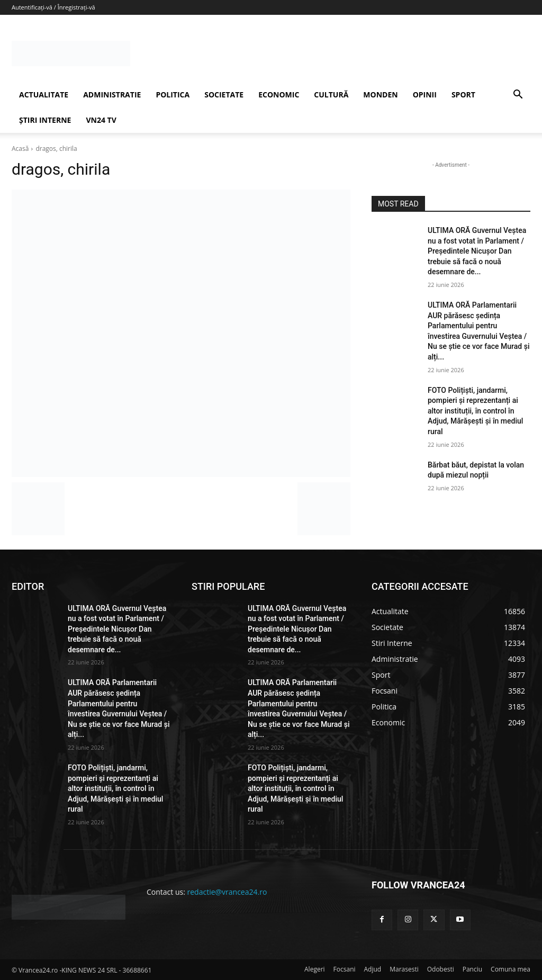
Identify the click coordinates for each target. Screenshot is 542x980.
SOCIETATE (224, 95)
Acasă (20, 149)
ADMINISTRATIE (112, 95)
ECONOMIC (279, 95)
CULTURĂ (331, 95)
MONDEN (380, 95)
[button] (518, 96)
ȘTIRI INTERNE (45, 120)
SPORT (463, 95)
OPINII (425, 95)
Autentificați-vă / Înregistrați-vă (53, 7)
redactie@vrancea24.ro (227, 892)
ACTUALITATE (44, 95)
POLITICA (173, 95)
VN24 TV (101, 120)
